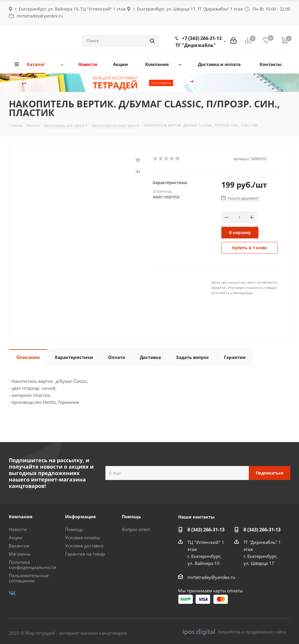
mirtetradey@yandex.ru (40, 16)
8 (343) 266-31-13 (206, 530)
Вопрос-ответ (136, 529)
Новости (18, 529)
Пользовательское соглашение (29, 578)
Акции (16, 537)
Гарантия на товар (85, 554)
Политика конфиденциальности (33, 565)
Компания (21, 516)
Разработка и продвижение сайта (234, 632)
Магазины (20, 554)
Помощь (74, 529)
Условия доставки (84, 546)
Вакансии (19, 546)
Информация (80, 516)
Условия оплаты (82, 537)
